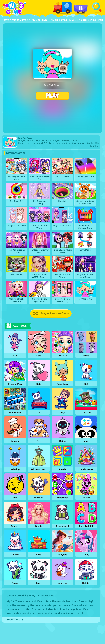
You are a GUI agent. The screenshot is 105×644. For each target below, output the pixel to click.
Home (5, 20)
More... (94, 146)
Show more (15, 620)
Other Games (20, 20)
